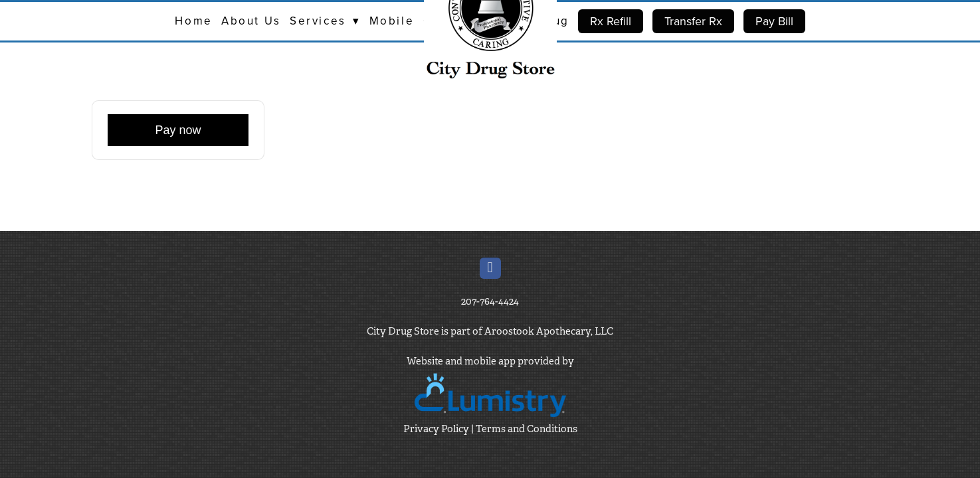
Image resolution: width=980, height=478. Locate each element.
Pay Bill (774, 21)
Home (193, 21)
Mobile (392, 21)
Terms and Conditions (527, 429)
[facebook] (490, 268)
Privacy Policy (436, 429)
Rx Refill (611, 21)
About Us (251, 21)
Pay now (178, 130)
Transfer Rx (693, 21)
